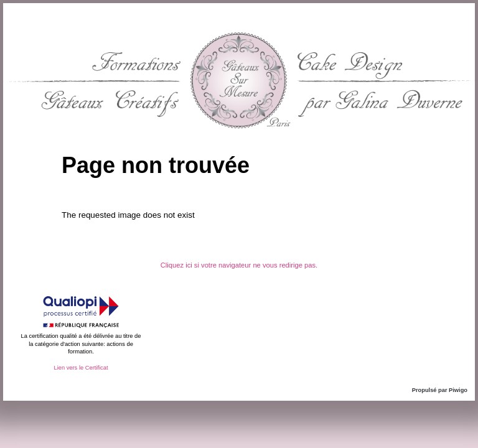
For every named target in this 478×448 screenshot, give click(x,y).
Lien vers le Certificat (81, 368)
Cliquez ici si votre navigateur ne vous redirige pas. (239, 265)
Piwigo (458, 390)
